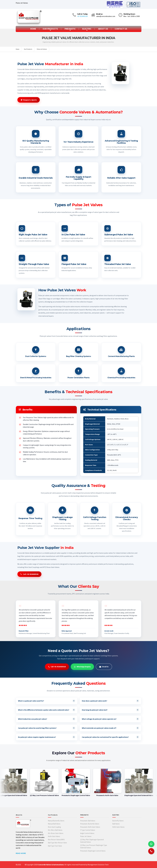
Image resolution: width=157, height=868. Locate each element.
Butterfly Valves (118, 821)
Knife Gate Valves (54, 836)
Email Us (104, 667)
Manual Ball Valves (54, 824)
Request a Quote (29, 100)
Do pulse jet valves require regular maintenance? (47, 737)
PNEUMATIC (70, 29)
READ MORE (21, 853)
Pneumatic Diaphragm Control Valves (93, 851)
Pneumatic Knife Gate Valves (90, 827)
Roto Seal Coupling (54, 827)
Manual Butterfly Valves (56, 821)
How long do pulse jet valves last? (110, 710)
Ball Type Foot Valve (55, 846)
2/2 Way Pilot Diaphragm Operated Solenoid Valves (92, 841)
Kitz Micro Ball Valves (55, 830)
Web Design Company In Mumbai (22, 865)
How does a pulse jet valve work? (110, 701)
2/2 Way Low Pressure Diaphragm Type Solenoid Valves (94, 846)
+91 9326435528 (82, 16)
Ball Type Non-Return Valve (57, 843)
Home (18, 49)
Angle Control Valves (87, 833)
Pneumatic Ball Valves (88, 821)
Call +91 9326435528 (29, 574)
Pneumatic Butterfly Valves (90, 824)
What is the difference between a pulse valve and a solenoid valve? (47, 710)
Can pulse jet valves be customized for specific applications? (110, 737)
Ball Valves (116, 824)
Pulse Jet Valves (42, 49)
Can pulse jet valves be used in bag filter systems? (47, 728)
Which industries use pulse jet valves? (47, 719)
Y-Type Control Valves (88, 830)
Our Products (28, 49)
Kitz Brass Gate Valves (56, 833)
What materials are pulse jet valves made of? (110, 728)
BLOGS (18, 865)
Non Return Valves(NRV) (56, 840)
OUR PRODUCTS (50, 29)
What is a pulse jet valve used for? (47, 701)
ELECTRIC (87, 29)
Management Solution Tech (98, 865)
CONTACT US (121, 29)
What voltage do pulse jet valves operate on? (110, 719)
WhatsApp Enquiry (82, 667)
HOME (33, 29)
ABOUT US (103, 29)
